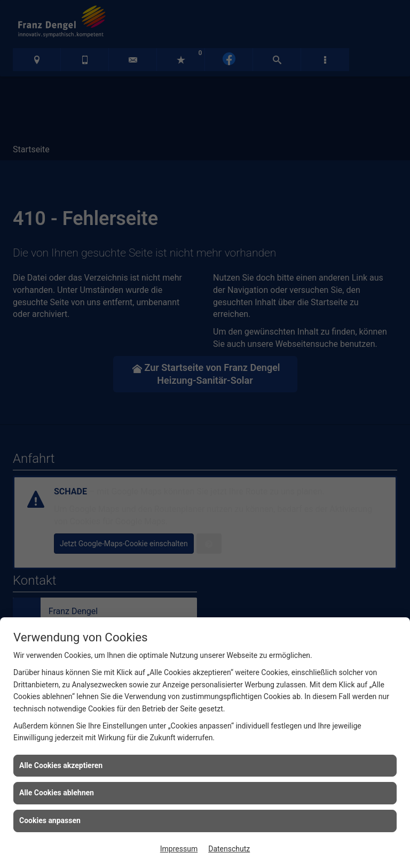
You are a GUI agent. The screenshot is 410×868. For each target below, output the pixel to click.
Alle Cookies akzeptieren (61, 765)
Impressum (179, 849)
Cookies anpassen (50, 820)
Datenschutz (229, 849)
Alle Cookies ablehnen (57, 793)
